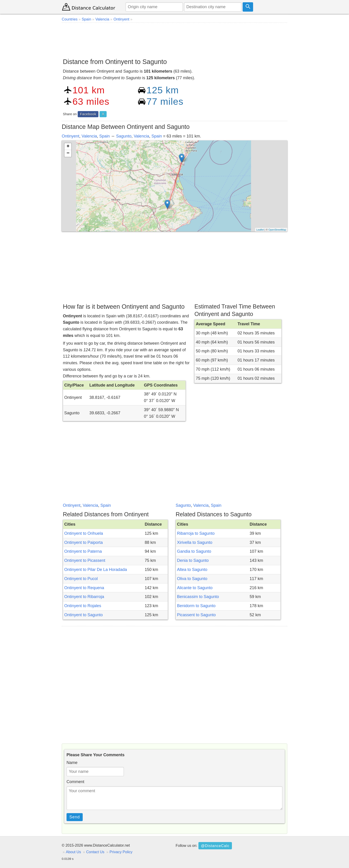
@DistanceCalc (215, 846)
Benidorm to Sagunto (196, 606)
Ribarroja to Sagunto (196, 533)
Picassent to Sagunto (196, 615)
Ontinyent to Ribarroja (84, 597)
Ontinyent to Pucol (81, 579)
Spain (105, 136)
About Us (73, 852)
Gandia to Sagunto (194, 551)
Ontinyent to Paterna (83, 551)
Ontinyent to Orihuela (84, 533)
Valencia (89, 136)
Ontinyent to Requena (84, 588)
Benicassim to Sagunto (198, 597)
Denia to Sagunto (193, 560)
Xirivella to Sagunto (195, 542)
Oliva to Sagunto (192, 579)
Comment (75, 782)
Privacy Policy (121, 852)
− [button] (68, 153)
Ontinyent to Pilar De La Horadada (96, 570)
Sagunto (124, 136)
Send (75, 817)
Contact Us (95, 852)
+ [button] (68, 147)
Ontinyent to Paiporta (83, 542)
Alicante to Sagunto (195, 588)
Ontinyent (71, 136)
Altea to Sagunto (192, 570)
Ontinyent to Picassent (85, 560)
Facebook (88, 114)
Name (72, 763)
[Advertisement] (174, 39)
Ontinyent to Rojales (83, 606)
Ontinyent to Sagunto (83, 615)
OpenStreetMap (277, 230)
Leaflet (260, 230)
